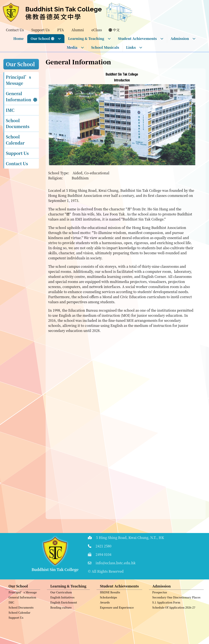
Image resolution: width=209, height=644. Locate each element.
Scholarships (109, 600)
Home (18, 39)
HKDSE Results (110, 595)
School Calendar (15, 140)
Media (76, 47)
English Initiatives (62, 600)
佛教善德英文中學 (53, 16)
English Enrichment (64, 605)
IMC (10, 110)
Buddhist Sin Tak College (64, 9)
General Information (19, 96)
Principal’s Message (18, 80)
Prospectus (160, 595)
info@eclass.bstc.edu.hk (116, 563)
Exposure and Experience (117, 610)
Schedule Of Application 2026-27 (174, 610)
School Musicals (105, 47)
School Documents (18, 123)
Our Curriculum (61, 595)
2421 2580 (104, 546)
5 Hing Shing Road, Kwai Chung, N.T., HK (130, 538)
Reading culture (61, 610)
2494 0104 (104, 554)
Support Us (17, 153)
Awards (105, 605)
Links (134, 47)
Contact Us (17, 163)
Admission (183, 39)
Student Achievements (141, 39)
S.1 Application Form (166, 605)
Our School (46, 39)
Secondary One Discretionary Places (176, 600)
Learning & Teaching (89, 39)
